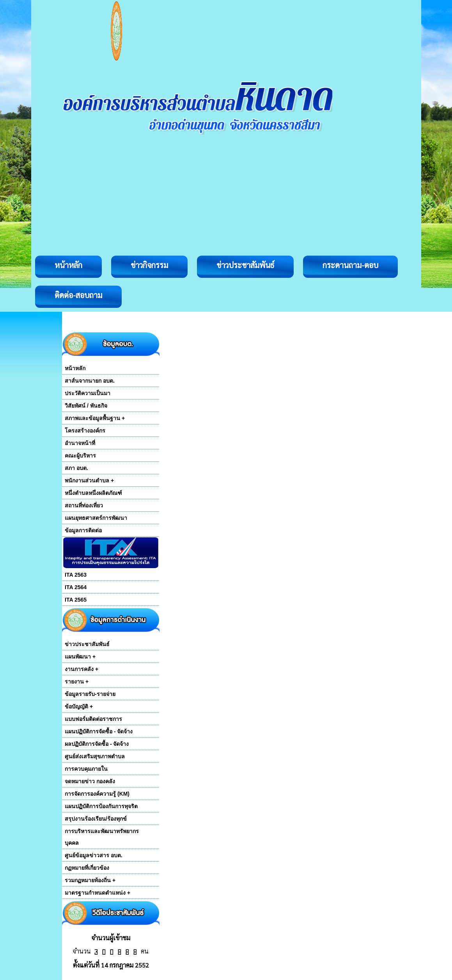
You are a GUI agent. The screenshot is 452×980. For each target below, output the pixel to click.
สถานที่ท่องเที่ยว (84, 505)
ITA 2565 (76, 600)
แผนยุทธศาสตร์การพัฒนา (96, 518)
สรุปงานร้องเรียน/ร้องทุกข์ (96, 819)
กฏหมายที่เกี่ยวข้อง (87, 868)
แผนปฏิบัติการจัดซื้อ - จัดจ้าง (99, 731)
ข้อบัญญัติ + (79, 706)
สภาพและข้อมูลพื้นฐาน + (95, 418)
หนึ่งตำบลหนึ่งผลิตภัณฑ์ (93, 493)
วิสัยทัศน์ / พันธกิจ (86, 406)
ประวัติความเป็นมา (88, 393)
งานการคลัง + (82, 669)
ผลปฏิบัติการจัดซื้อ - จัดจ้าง (97, 744)
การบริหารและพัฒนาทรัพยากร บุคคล (102, 837)
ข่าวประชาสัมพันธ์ (245, 265)
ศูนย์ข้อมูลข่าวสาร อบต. (94, 855)
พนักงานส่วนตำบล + (89, 480)
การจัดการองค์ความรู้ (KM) (97, 794)
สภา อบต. (76, 468)
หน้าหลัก (68, 265)
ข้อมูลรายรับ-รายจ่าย (90, 694)
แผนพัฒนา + (80, 657)
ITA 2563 (76, 575)
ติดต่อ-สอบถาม (78, 295)
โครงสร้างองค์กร (85, 431)
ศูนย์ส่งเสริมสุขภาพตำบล (95, 756)
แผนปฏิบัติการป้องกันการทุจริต (101, 806)
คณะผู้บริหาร (80, 456)
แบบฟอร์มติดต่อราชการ (93, 719)
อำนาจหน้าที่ (80, 443)
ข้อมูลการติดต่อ (83, 530)
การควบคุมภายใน (86, 769)
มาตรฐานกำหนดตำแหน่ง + (97, 893)
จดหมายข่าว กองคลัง (90, 781)
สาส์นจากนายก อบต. (90, 381)
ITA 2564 (76, 587)
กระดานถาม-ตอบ (350, 265)
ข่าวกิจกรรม (149, 265)
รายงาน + (77, 682)
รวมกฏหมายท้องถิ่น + (90, 880)
